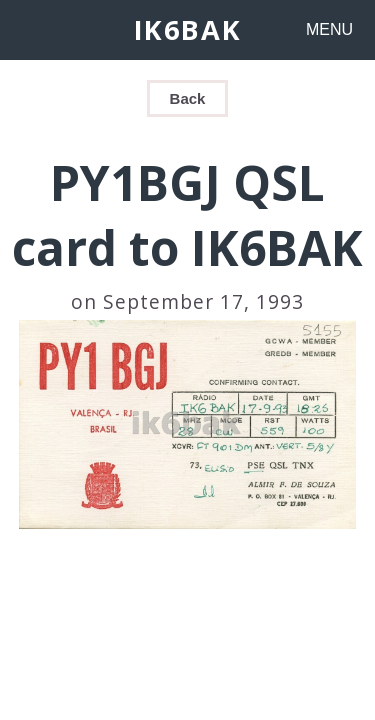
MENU (329, 29)
